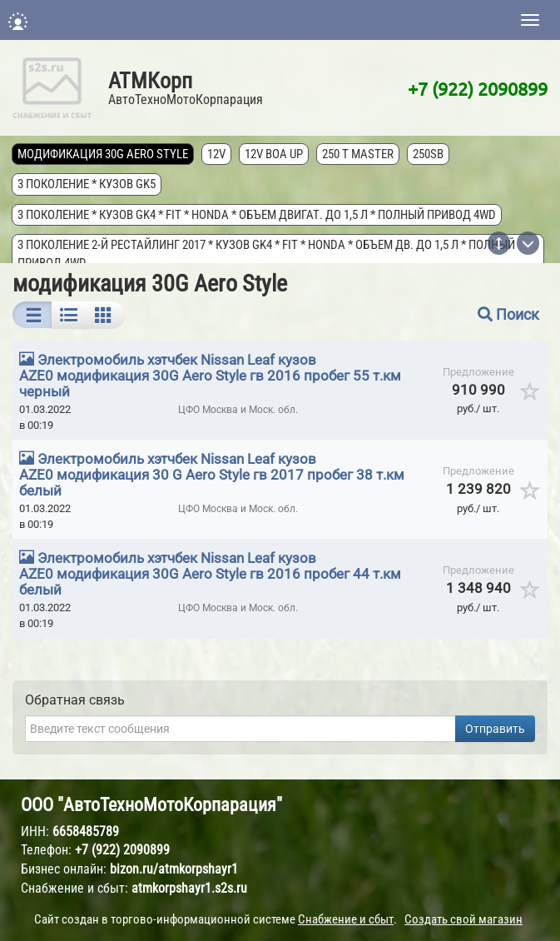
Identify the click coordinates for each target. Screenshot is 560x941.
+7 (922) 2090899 (478, 88)
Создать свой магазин (463, 919)
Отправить (495, 729)
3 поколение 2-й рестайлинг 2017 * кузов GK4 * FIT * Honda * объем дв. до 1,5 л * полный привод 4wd (267, 254)
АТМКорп (150, 81)
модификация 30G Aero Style (104, 154)
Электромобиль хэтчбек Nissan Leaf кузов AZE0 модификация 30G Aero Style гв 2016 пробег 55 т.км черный (210, 376)
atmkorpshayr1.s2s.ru (189, 888)
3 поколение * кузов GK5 (87, 184)
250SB (429, 154)
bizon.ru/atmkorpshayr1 (174, 869)
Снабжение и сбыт (346, 919)
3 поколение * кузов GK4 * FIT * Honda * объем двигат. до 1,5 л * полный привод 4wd (258, 215)
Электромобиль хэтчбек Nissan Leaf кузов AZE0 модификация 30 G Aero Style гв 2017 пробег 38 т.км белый (212, 475)
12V (217, 154)
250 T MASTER (359, 154)
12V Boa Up (275, 154)
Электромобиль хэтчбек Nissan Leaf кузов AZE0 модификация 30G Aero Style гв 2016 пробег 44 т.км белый (210, 574)
